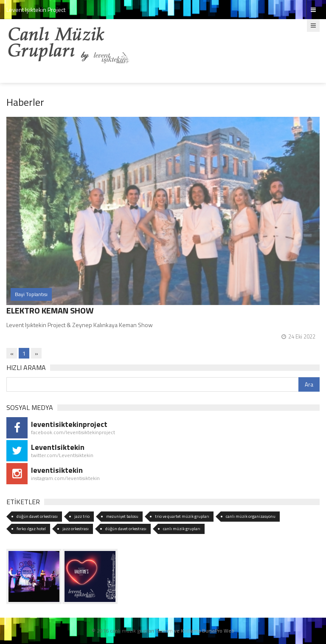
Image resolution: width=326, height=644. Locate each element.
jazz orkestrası (76, 529)
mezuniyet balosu (122, 516)
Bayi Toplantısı (31, 294)
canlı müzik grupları (182, 529)
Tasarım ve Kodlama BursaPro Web (195, 631)
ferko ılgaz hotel (31, 529)
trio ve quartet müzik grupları (182, 516)
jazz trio (82, 516)
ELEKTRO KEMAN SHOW (50, 310)
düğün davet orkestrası (37, 516)
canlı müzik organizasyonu (251, 516)
